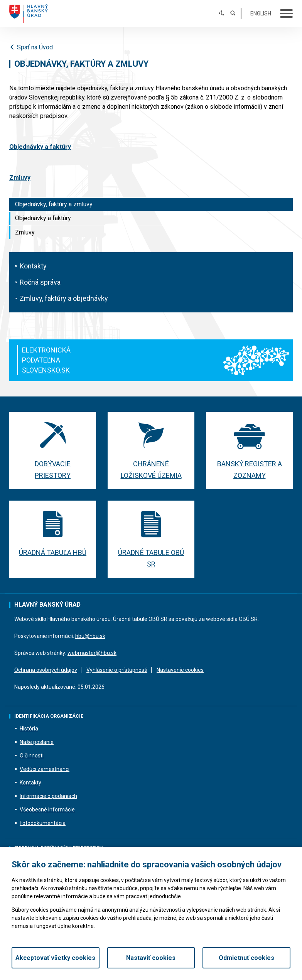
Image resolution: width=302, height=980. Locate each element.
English (261, 13)
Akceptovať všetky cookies (55, 958)
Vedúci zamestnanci (45, 769)
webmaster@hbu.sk (92, 653)
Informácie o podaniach (48, 796)
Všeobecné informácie (47, 810)
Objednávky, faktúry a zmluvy (54, 204)
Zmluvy (25, 232)
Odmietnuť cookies (246, 958)
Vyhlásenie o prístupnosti (117, 670)
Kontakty (33, 266)
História (29, 729)
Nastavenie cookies (180, 670)
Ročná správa (40, 282)
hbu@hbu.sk (90, 636)
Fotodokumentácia (43, 823)
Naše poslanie (37, 742)
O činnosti (32, 756)
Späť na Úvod (31, 47)
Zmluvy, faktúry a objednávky (64, 298)
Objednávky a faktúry (43, 218)
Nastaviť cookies (151, 958)
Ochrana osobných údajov (46, 670)
